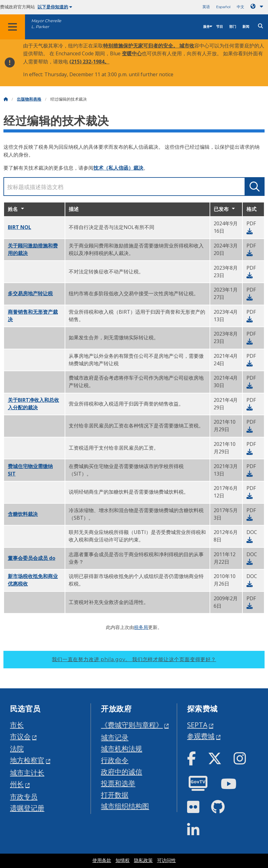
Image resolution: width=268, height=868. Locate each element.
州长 (17, 784)
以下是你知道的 (55, 7)
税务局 (141, 627)
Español (223, 7)
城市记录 (115, 737)
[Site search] (261, 26)
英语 (206, 7)
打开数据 (115, 795)
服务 (206, 27)
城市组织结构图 (125, 806)
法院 (17, 748)
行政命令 (115, 760)
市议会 (20, 736)
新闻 (246, 27)
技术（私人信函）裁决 (118, 168)
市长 (17, 725)
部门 (233, 27)
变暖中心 (132, 53)
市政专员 (24, 797)
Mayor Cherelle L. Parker (46, 24)
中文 (241, 7)
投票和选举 (118, 783)
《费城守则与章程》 (132, 725)
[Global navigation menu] (12, 27)
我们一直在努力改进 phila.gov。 (134, 659)
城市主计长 (27, 773)
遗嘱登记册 (27, 808)
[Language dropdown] (258, 6)
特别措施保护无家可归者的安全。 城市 (146, 46)
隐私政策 (143, 861)
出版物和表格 (29, 99)
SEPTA (197, 725)
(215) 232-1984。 (89, 62)
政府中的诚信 (122, 772)
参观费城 (201, 736)
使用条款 (102, 861)
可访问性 (166, 861)
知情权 (123, 861)
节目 (220, 27)
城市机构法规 (122, 748)
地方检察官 (27, 760)
